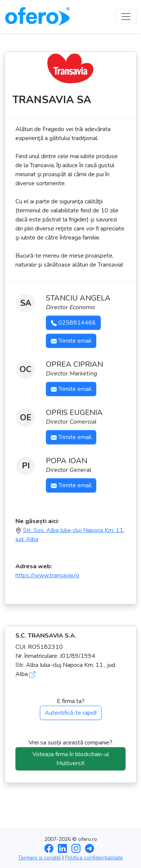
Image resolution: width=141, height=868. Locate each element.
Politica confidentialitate (94, 858)
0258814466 (73, 323)
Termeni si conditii (39, 858)
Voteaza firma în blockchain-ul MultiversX (71, 759)
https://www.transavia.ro (47, 575)
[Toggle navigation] (126, 17)
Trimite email (71, 341)
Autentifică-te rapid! (71, 713)
